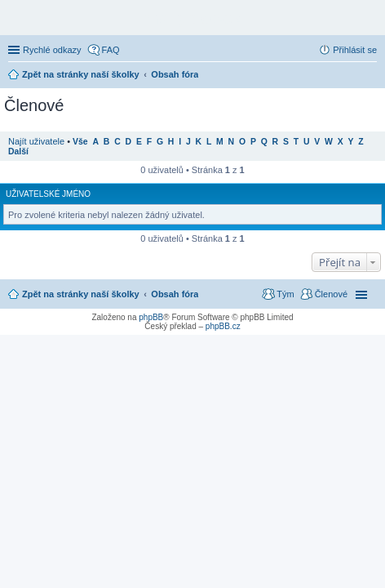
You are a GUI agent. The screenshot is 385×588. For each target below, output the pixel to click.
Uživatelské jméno (48, 194)
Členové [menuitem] (331, 294)
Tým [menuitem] (285, 294)
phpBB (151, 317)
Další (18, 151)
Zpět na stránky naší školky (81, 294)
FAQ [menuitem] (111, 50)
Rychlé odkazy (52, 50)
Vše (80, 142)
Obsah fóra (175, 294)
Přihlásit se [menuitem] (355, 50)
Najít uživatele (36, 141)
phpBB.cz (223, 326)
